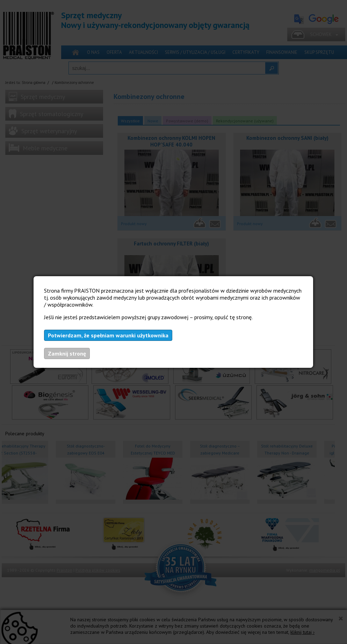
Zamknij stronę (67, 353)
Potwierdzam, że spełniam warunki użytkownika (108, 335)
